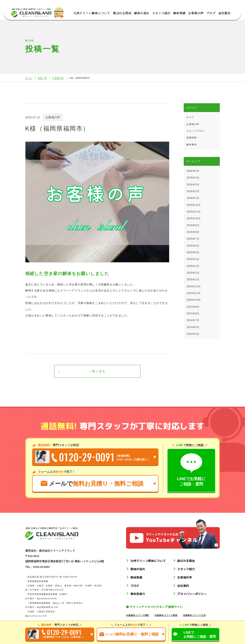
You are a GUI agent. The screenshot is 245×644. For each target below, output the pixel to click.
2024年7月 (193, 320)
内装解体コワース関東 (166, 615)
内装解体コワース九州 (194, 615)
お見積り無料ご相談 (129, 634)
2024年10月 (194, 300)
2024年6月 (193, 327)
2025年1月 (193, 280)
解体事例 (192, 145)
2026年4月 (193, 178)
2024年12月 (194, 286)
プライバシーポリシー (192, 594)
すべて (190, 117)
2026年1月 (193, 198)
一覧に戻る (97, 371)
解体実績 (179, 13)
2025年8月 (193, 232)
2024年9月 (193, 307)
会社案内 (225, 13)
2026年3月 (193, 185)
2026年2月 (193, 191)
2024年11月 (194, 293)
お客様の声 (196, 13)
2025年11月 (194, 212)
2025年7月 (193, 239)
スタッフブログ (195, 131)
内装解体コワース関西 (138, 615)
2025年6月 (193, 246)
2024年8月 (193, 314)
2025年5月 (193, 252)
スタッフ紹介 (161, 13)
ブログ (211, 13)
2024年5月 (193, 334)
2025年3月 (193, 266)
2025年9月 (193, 225)
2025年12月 (194, 205)
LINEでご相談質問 (200, 635)
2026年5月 (193, 171)
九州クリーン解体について (92, 13)
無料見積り (138, 594)
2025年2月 (193, 273)
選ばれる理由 (122, 13)
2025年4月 (193, 259)
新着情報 (192, 138)
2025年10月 (194, 218)
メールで (92, 484)
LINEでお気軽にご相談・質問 (191, 470)
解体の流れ (142, 13)
